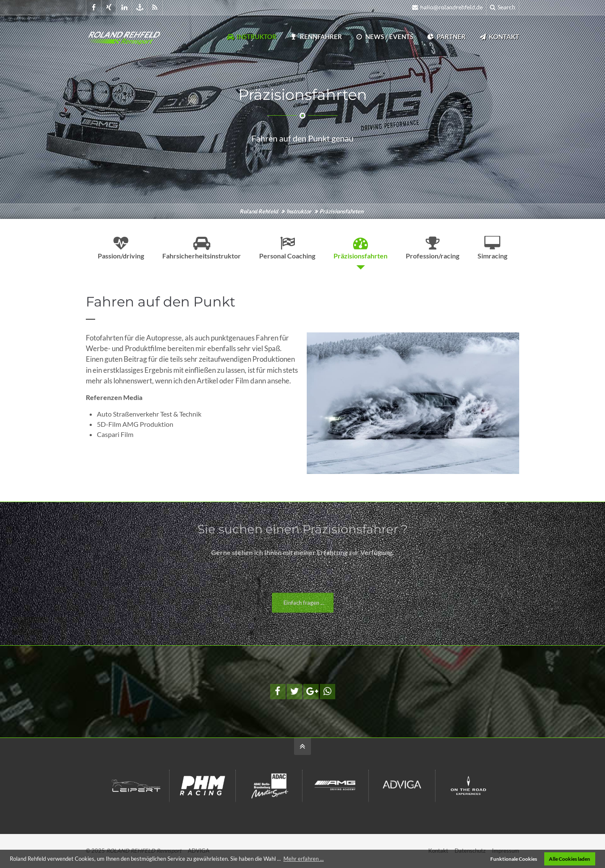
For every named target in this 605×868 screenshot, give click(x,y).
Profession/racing (433, 248)
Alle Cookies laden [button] (570, 859)
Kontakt (499, 37)
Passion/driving (121, 248)
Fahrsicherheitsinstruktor (202, 248)
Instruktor (251, 37)
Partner (446, 37)
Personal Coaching (287, 248)
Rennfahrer (316, 37)
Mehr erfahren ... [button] (304, 859)
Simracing (492, 248)
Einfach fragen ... (304, 611)
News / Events (384, 37)
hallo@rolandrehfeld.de (447, 7)
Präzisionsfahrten (360, 248)
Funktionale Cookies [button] (514, 859)
